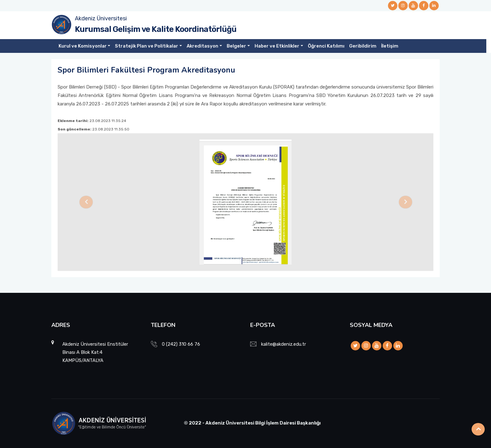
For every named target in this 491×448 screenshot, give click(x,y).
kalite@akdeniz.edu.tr (284, 344)
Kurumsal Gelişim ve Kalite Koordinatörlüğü (156, 29)
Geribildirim (363, 46)
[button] (86, 202)
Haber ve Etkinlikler (277, 46)
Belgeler (236, 46)
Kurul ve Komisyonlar (83, 46)
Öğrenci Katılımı (326, 46)
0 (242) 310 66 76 (181, 344)
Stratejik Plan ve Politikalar (147, 46)
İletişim (390, 46)
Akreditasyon (202, 46)
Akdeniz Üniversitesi (101, 18)
